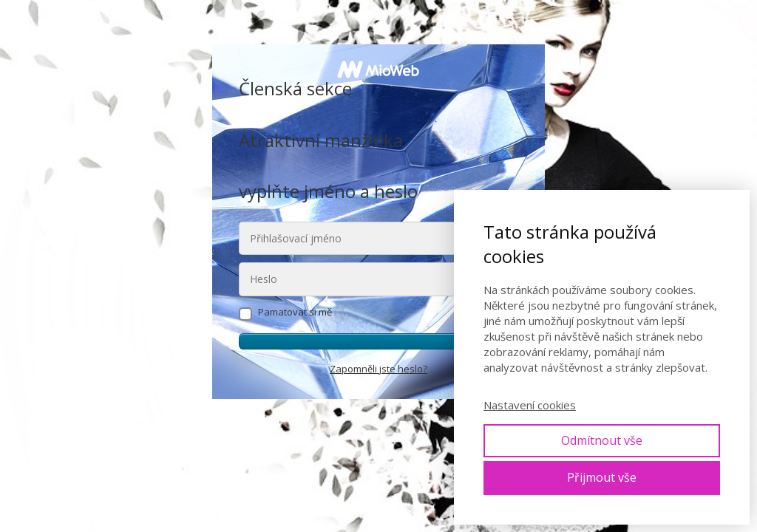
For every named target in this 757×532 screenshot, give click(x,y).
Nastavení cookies (530, 405)
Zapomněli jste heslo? (378, 369)
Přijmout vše (602, 477)
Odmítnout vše (602, 440)
